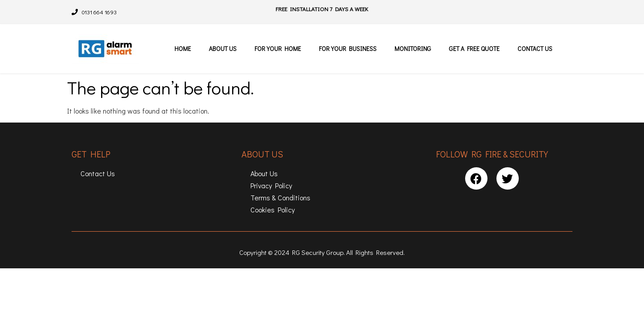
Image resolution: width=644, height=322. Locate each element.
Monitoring (413, 49)
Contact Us (535, 49)
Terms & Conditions (280, 197)
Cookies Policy (273, 210)
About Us (223, 49)
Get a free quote (474, 49)
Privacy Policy (271, 185)
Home (183, 49)
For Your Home (278, 49)
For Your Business (348, 49)
